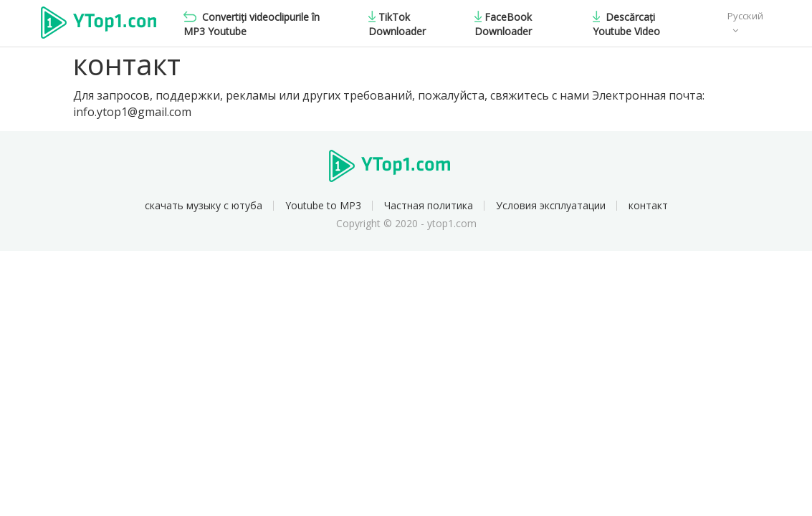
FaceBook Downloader (503, 24)
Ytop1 (99, 24)
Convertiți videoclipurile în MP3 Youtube (252, 24)
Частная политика (429, 205)
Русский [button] (745, 16)
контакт (648, 205)
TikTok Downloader (397, 24)
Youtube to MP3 (323, 205)
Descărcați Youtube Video (626, 24)
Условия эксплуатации (551, 205)
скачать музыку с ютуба (204, 205)
